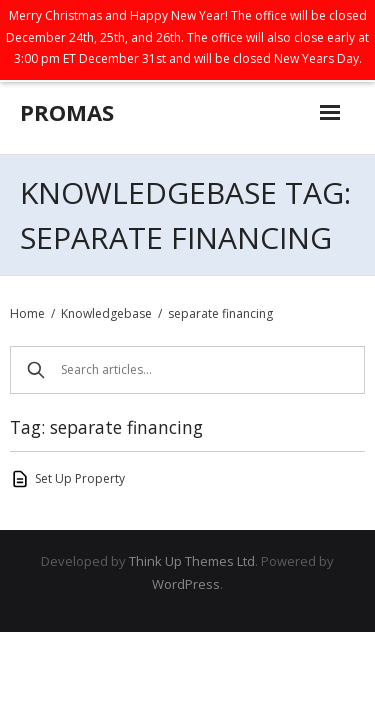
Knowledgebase (106, 313)
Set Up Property (80, 478)
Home (27, 313)
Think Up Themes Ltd (192, 561)
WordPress (186, 584)
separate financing (220, 313)
